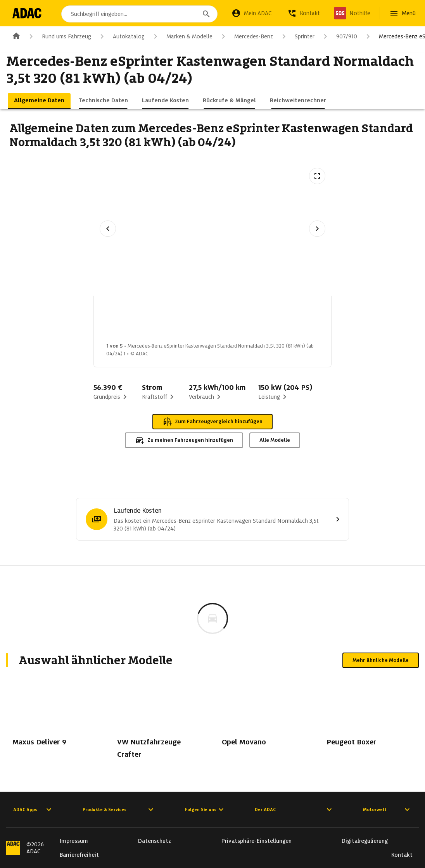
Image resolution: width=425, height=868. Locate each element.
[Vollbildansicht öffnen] (317, 176)
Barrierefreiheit (79, 855)
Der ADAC (294, 809)
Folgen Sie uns (205, 809)
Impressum (74, 841)
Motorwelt (387, 809)
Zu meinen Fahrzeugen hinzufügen (184, 440)
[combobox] (141, 14)
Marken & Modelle (182, 36)
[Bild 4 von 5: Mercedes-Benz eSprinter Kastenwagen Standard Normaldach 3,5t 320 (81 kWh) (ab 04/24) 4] (311, 321)
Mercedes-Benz (246, 36)
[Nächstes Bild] (317, 229)
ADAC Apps (33, 809)
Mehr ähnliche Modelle (381, 660)
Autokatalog (121, 36)
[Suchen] (206, 14)
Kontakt (402, 855)
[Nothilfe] (352, 13)
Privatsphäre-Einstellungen (257, 841)
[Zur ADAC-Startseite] (28, 13)
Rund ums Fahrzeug (59, 36)
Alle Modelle (275, 440)
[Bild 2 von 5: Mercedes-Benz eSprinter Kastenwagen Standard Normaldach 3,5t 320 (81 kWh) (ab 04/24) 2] (189, 321)
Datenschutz (155, 841)
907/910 (339, 36)
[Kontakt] (304, 13)
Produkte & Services (119, 809)
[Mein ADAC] (252, 13)
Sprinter (297, 36)
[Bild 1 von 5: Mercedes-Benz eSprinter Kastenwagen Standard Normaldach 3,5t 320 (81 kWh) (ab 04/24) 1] (128, 321)
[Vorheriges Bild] (108, 229)
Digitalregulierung (365, 841)
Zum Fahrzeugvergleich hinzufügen (212, 422)
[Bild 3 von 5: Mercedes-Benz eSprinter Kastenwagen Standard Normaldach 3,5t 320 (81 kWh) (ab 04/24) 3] (250, 321)
